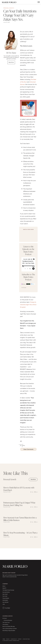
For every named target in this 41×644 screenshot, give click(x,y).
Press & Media (6, 598)
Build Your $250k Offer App (9, 626)
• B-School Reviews (8, 620)
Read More (11, 62)
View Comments (28, 449)
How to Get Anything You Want (10, 628)
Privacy (8, 639)
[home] (10, 2)
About (4, 586)
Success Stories (6, 592)
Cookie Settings (26, 639)
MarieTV (4, 588)
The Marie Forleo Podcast (8, 590)
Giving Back (5, 600)
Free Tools (5, 596)
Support (20, 639)
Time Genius (5, 624)
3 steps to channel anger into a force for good (28, 304)
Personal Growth (9, 8)
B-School (5, 618)
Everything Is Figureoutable (9, 630)
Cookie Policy (14, 639)
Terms (4, 639)
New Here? (5, 594)
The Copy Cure (6, 622)
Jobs (4, 604)
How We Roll (5, 602)
